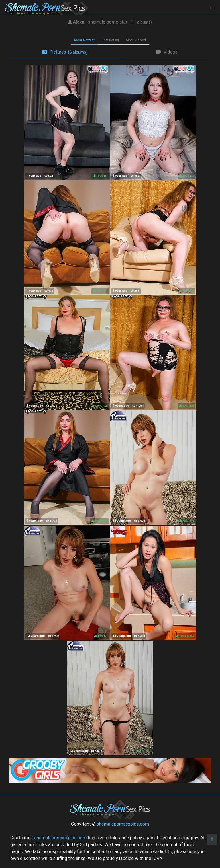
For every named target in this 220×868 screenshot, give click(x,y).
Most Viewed (136, 40)
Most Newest (84, 40)
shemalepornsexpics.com (123, 824)
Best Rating (110, 40)
